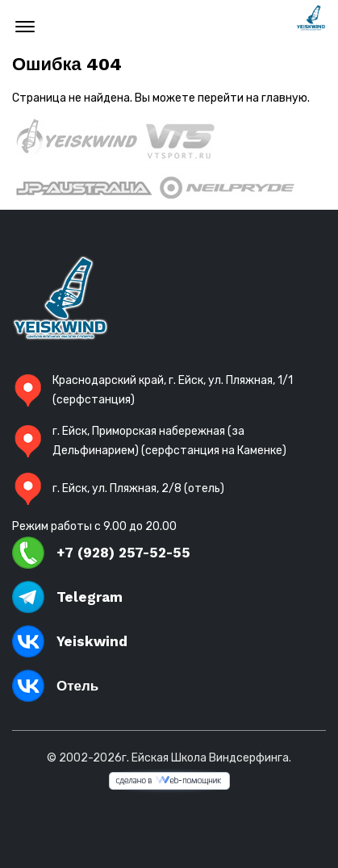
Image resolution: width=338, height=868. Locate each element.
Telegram (67, 597)
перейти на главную (252, 98)
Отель (55, 686)
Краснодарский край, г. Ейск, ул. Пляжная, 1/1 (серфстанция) (152, 390)
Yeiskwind (70, 641)
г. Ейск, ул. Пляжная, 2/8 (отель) (118, 489)
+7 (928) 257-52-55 (101, 553)
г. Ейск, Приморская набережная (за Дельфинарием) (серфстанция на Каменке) (149, 441)
